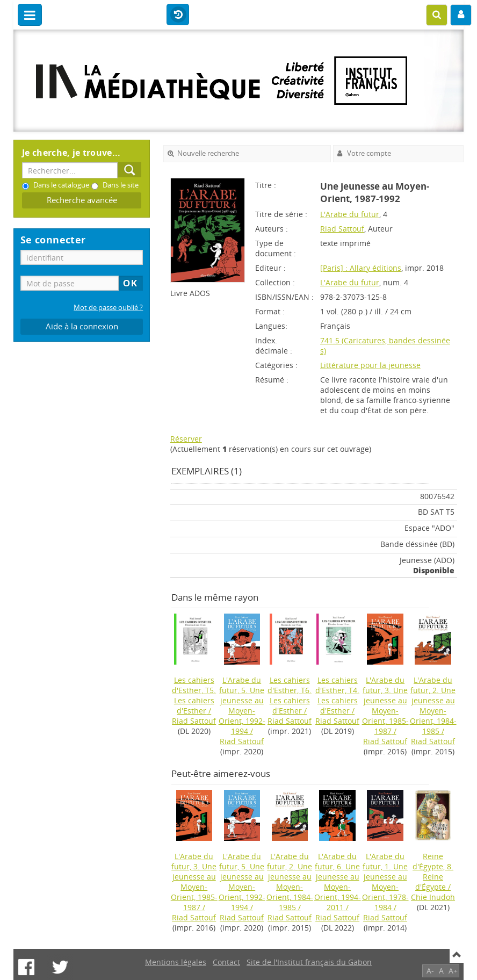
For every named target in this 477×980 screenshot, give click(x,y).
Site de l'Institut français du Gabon (309, 962)
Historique (178, 15)
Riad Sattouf (342, 229)
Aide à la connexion (82, 326)
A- (430, 971)
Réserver (186, 439)
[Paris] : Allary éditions (361, 268)
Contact (226, 962)
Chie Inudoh (433, 897)
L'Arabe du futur (350, 214)
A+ (453, 971)
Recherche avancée (82, 200)
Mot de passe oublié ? (108, 308)
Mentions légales (176, 962)
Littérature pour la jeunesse (370, 365)
